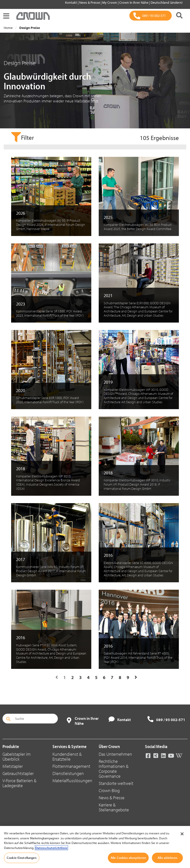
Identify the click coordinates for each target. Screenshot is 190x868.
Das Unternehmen (115, 754)
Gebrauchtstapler (18, 773)
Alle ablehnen (167, 858)
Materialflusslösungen (72, 781)
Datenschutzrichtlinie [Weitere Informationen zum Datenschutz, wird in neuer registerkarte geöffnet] (51, 848)
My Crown (110, 2)
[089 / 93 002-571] (151, 16)
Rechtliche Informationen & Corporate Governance (114, 769)
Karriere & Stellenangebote (114, 807)
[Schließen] (182, 834)
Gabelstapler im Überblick (17, 757)
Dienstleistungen (68, 773)
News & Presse (90, 2)
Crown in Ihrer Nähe (134, 2)
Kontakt (71, 2)
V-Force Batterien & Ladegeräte (19, 783)
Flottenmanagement (71, 766)
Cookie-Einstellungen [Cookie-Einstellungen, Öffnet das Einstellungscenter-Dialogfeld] (22, 858)
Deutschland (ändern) (167, 2)
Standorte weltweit (116, 783)
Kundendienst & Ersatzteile (67, 757)
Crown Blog (109, 790)
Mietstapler (13, 766)
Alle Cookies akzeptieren (128, 858)
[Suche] (179, 16)
